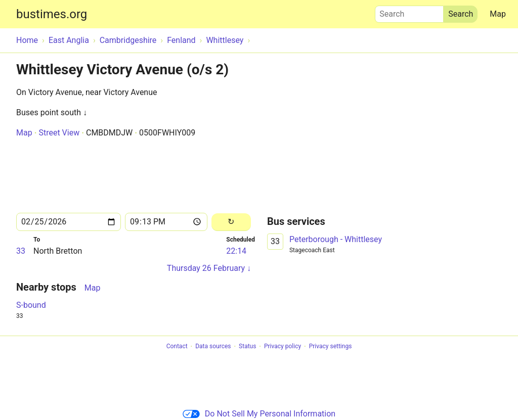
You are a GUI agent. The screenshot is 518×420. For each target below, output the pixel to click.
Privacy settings (331, 347)
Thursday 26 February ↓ (209, 268)
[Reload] (231, 222)
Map (498, 14)
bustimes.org (52, 14)
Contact (177, 347)
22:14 (236, 251)
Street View (59, 133)
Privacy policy (283, 347)
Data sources (213, 347)
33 (21, 251)
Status (247, 347)
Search (409, 12)
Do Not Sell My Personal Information (259, 414)
